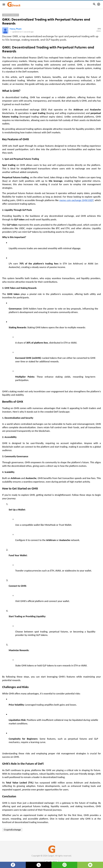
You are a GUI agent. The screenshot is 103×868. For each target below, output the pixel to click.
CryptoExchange (12, 830)
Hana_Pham (16, 29)
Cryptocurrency (11, 15)
